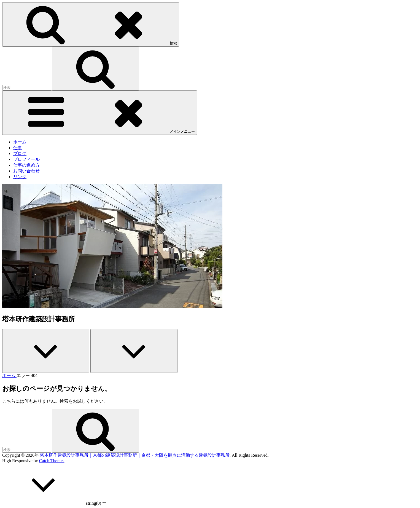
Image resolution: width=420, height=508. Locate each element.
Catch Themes (52, 461)
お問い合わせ (26, 171)
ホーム (20, 142)
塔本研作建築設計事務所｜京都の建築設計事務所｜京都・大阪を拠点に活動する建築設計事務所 (135, 455)
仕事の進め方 (26, 165)
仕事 (18, 148)
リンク (20, 177)
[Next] (134, 351)
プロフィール (26, 159)
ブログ (20, 153)
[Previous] (46, 351)
